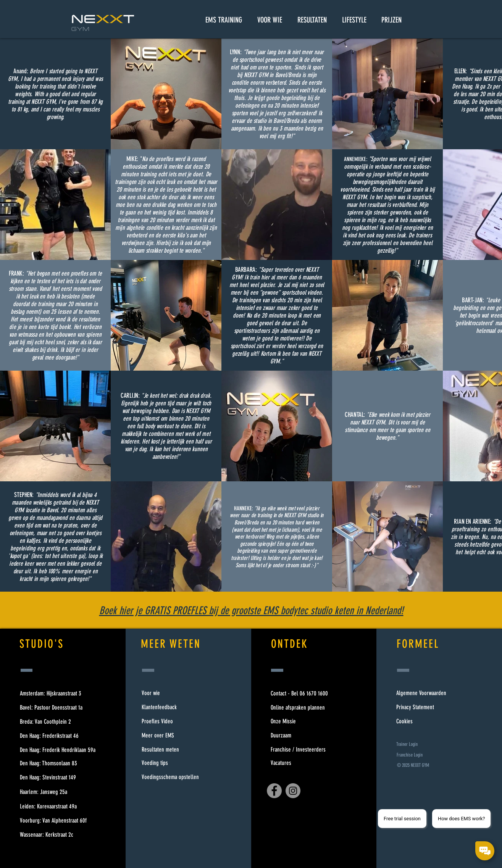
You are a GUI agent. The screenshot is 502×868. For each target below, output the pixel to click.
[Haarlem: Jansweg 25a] (56, 792)
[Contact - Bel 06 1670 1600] (298, 694)
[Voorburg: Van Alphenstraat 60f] (56, 821)
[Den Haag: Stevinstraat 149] (56, 778)
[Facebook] (274, 791)
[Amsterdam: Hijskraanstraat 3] (56, 694)
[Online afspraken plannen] (298, 708)
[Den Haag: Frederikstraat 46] (56, 736)
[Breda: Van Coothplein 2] (56, 722)
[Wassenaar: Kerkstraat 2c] (56, 835)
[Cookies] (422, 721)
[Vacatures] (298, 763)
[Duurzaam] (298, 736)
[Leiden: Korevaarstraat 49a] (56, 807)
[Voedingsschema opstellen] (170, 777)
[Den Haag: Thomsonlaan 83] (56, 764)
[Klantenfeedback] (170, 707)
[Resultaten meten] (170, 750)
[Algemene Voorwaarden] (422, 693)
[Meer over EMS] (170, 736)
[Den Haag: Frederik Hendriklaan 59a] (56, 750)
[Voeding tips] (170, 763)
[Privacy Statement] (422, 707)
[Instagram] (293, 791)
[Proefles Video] (170, 721)
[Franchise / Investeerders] (298, 750)
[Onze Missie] (298, 722)
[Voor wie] (170, 693)
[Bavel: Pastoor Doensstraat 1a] (56, 708)
